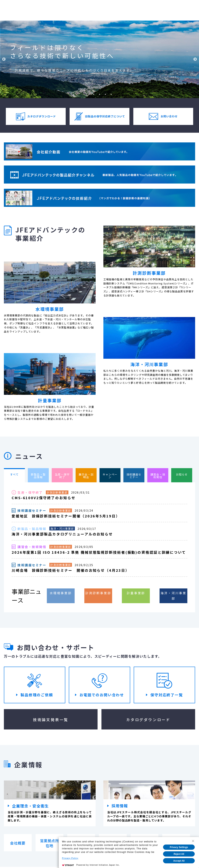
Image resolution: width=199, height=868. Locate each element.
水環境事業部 (61, 593)
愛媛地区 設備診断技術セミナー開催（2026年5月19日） (66, 516)
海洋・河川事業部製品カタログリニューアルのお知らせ (62, 534)
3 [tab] (99, 94)
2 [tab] (94, 94)
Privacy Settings (179, 847)
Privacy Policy (70, 858)
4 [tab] (105, 94)
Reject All (179, 854)
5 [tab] (111, 94)
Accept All (179, 861)
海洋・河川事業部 (62, 529)
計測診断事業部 (57, 492)
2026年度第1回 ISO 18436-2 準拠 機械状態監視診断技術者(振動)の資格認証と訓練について (99, 553)
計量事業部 (136, 593)
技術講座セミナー (32, 511)
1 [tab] (88, 94)
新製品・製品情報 (32, 529)
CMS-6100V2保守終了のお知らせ (44, 498)
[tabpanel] (99, 59)
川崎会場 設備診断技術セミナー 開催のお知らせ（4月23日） (70, 571)
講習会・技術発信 (32, 547)
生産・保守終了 (30, 493)
